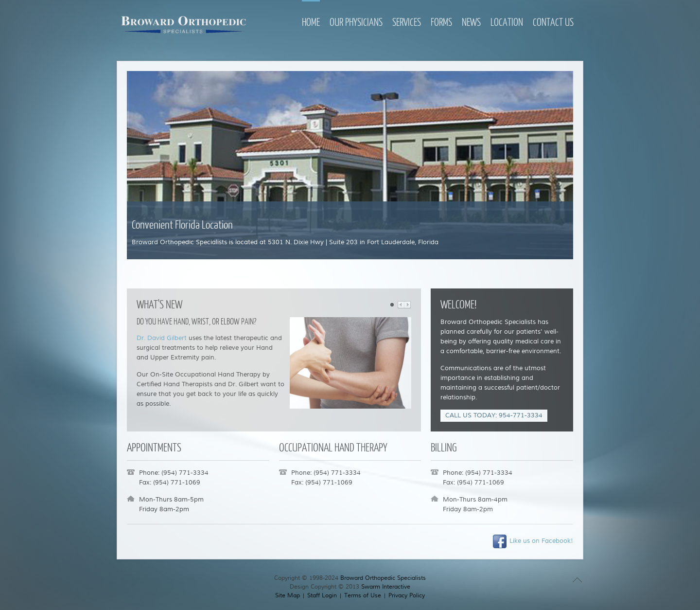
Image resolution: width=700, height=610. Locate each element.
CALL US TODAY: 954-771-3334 (494, 415)
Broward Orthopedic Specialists (383, 578)
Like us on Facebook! (533, 541)
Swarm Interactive (386, 587)
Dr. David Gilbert (162, 338)
